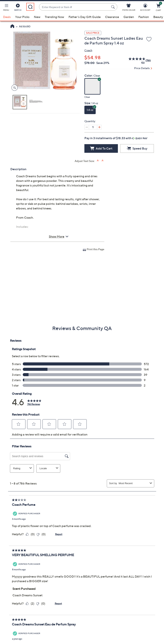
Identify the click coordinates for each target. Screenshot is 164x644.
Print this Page (95, 249)
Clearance (112, 17)
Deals (7, 17)
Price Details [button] (142, 68)
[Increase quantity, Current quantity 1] (99, 127)
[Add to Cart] (101, 148)
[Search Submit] (113, 7)
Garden (129, 17)
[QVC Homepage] (12, 27)
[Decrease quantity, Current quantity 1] (87, 127)
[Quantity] (93, 127)
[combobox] (74, 7)
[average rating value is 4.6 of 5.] (135, 60)
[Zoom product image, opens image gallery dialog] (14, 88)
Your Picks (22, 17)
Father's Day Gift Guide (85, 17)
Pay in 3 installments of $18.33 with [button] (116, 138)
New (37, 17)
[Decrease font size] (103, 161)
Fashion (144, 17)
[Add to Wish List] (149, 39)
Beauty (158, 17)
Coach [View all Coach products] (88, 50)
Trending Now (54, 17)
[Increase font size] (98, 161)
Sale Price (93, 33)
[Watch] (18, 8)
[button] (6, 8)
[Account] (145, 8)
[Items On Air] (129, 8)
